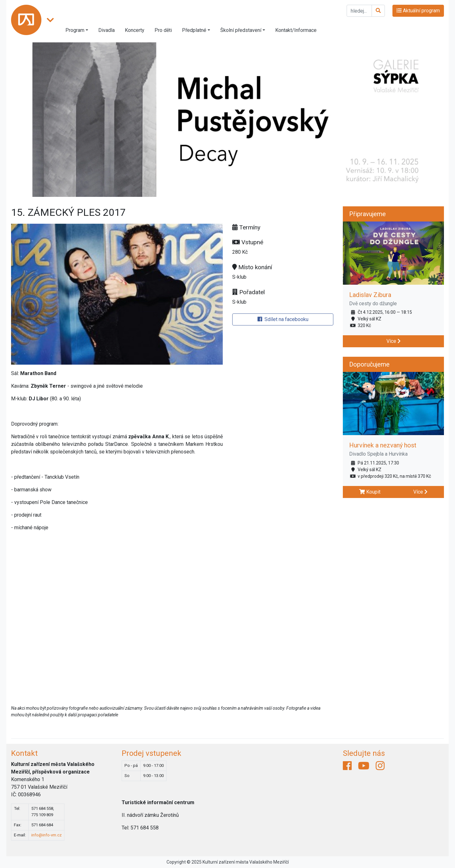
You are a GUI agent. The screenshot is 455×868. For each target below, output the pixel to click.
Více (394, 341)
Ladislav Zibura (370, 295)
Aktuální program (418, 11)
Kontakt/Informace (296, 30)
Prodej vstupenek (152, 753)
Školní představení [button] (241, 30)
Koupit (370, 492)
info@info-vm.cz (46, 835)
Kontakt (24, 753)
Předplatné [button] (194, 30)
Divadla (106, 30)
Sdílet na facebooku (283, 319)
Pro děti (163, 30)
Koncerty (135, 30)
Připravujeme (367, 214)
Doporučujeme (369, 364)
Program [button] (75, 30)
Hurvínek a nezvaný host (383, 445)
